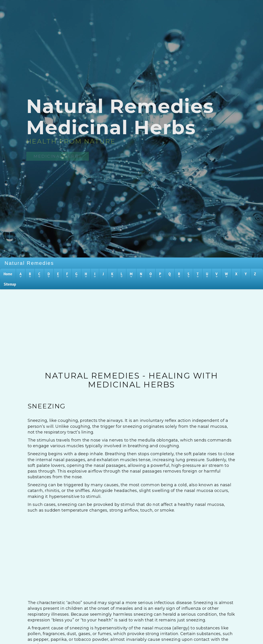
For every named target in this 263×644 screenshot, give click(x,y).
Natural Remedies (29, 263)
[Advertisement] (132, 323)
